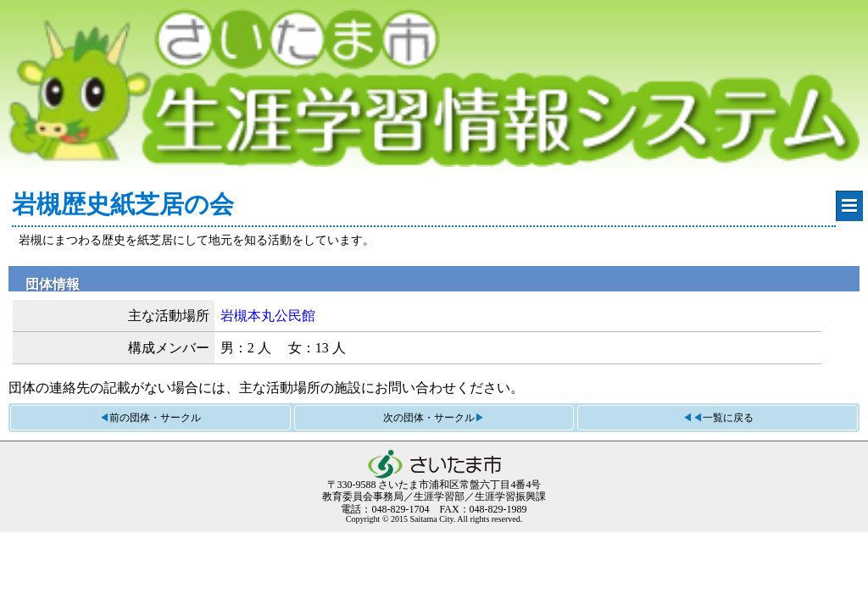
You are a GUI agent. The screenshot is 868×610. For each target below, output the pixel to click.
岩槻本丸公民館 (268, 316)
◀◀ (718, 418)
